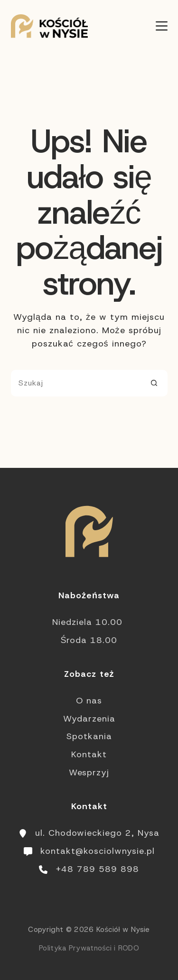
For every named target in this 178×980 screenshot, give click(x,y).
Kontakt (89, 754)
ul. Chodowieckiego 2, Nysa (97, 833)
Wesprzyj (89, 772)
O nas (89, 701)
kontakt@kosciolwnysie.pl (98, 851)
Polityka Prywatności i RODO (89, 948)
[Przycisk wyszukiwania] (154, 383)
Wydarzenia (89, 719)
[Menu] (162, 26)
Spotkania (89, 736)
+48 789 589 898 (97, 869)
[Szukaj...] (76, 383)
